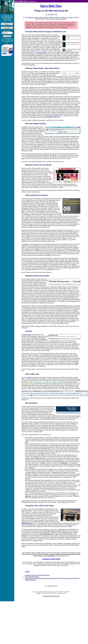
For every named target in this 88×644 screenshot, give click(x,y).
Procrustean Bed (41, 52)
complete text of (53, 116)
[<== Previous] (49, 14)
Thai (59, 17)
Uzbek (70, 17)
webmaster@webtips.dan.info (51, 596)
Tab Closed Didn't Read (32, 577)
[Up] (56, 14)
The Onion (28, 269)
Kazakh (51, 17)
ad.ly (74, 495)
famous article (27, 335)
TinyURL (47, 418)
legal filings (62, 529)
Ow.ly (55, 418)
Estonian (46, 17)
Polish (56, 17)
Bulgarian (31, 17)
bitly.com (64, 463)
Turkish (63, 17)
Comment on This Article (51, 559)
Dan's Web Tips (21, 1)
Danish (36, 17)
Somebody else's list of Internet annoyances (37, 575)
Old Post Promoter (63, 306)
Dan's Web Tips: (51, 6)
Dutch (41, 17)
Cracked (50, 269)
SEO (29, 377)
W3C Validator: (7, 31)
